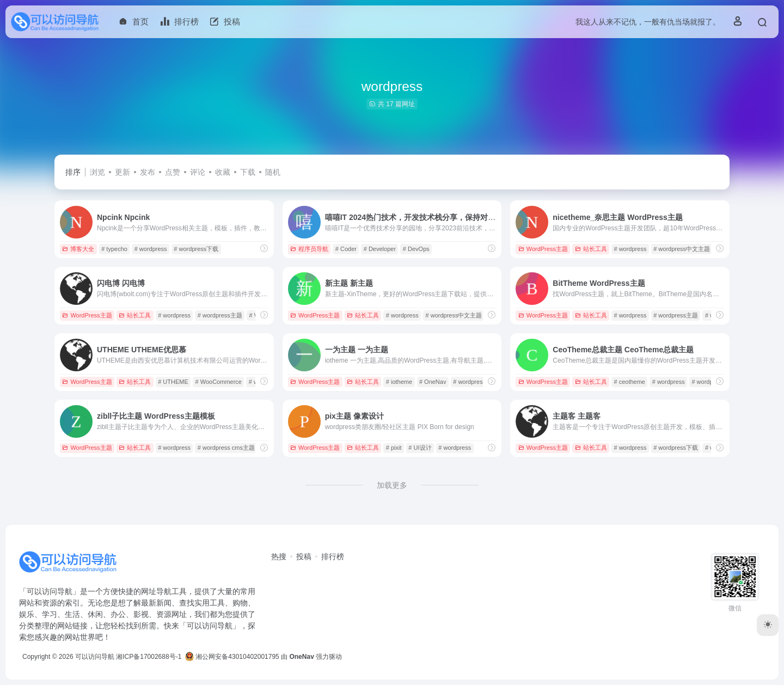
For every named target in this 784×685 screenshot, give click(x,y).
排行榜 (333, 556)
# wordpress (151, 249)
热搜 (279, 556)
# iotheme (399, 382)
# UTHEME (173, 382)
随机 (273, 172)
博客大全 (78, 249)
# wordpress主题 (220, 315)
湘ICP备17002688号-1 (149, 657)
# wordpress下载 (196, 249)
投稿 (304, 556)
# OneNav (433, 382)
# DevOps (416, 249)
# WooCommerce (219, 382)
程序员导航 (309, 249)
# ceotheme (629, 382)
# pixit (394, 448)
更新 (122, 172)
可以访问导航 (95, 657)
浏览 (97, 172)
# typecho (114, 249)
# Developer (380, 249)
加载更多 (392, 485)
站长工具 (591, 249)
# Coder (346, 249)
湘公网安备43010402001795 (232, 657)
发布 (148, 172)
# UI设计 (420, 448)
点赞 (173, 172)
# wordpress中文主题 (682, 249)
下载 (248, 172)
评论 (198, 172)
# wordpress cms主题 (226, 448)
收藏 (223, 172)
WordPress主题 (543, 249)
